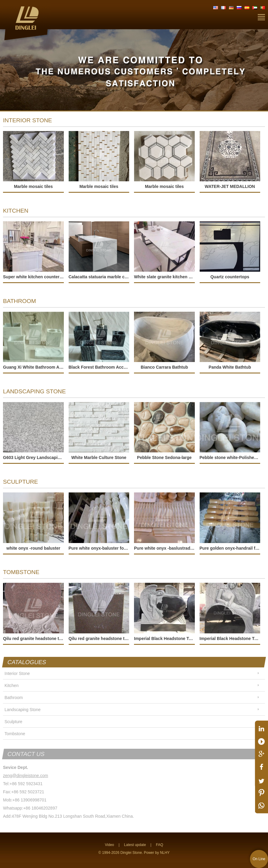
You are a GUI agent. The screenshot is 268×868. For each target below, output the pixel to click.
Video (109, 845)
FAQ (160, 845)
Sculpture (13, 722)
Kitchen (12, 685)
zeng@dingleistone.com (26, 776)
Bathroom (14, 698)
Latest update (135, 845)
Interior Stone (17, 673)
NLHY (165, 853)
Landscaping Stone (23, 710)
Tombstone (15, 734)
